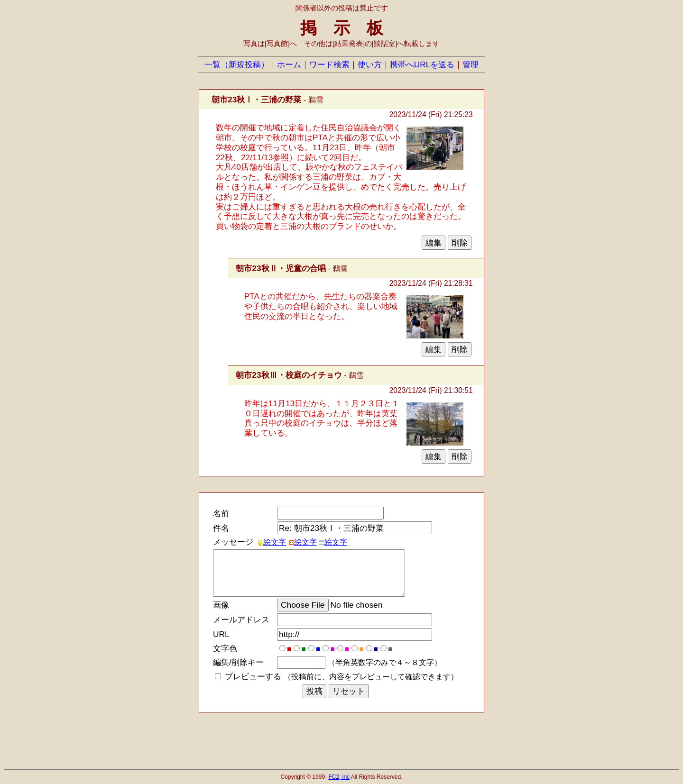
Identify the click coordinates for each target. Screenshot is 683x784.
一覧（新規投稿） (237, 64)
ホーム (289, 64)
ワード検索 (329, 64)
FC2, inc (339, 777)
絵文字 (272, 542)
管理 (471, 64)
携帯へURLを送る (422, 64)
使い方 (370, 64)
